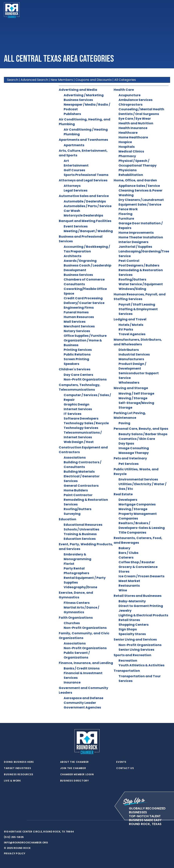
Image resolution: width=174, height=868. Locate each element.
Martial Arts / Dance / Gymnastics (81, 610)
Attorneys (72, 186)
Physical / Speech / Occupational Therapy (138, 163)
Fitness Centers (77, 603)
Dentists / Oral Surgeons (139, 114)
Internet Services (78, 409)
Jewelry (125, 611)
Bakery (124, 548)
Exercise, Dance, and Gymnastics (76, 595)
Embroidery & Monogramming (77, 557)
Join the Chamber (73, 768)
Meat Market (129, 581)
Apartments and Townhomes (83, 140)
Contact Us (125, 768)
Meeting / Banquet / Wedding (88, 231)
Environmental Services (138, 479)
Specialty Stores (132, 634)
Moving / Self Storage (136, 393)
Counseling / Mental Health (141, 109)
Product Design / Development (132, 366)
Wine (123, 590)
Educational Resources (83, 525)
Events (121, 762)
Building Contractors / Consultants (82, 465)
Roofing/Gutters (77, 509)
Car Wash (72, 211)
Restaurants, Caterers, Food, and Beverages (138, 540)
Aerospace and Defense (83, 698)
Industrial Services (134, 354)
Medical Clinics (131, 151)
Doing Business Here (19, 762)
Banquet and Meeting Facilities (85, 221)
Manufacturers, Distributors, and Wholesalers (138, 342)
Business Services (78, 100)
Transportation (127, 671)
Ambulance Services (135, 100)
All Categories (125, 80)
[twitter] (6, 820)
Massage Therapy (134, 453)
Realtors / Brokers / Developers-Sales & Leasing (142, 525)
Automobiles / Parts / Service (88, 206)
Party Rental (74, 568)
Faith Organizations (76, 618)
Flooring (126, 214)
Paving (124, 423)
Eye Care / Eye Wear (135, 119)
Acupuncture (130, 95)
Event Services (76, 226)
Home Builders (76, 490)
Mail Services (75, 322)
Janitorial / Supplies (135, 247)
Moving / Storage (133, 398)
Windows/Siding (132, 289)
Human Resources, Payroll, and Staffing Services (140, 297)
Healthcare (128, 133)
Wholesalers (129, 383)
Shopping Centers (134, 625)
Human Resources (79, 317)
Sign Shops (128, 629)
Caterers (126, 557)
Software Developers (81, 418)
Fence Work (128, 209)
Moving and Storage (131, 388)
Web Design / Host (79, 442)
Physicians (128, 170)
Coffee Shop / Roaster (137, 562)
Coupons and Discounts (94, 80)
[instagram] (22, 820)
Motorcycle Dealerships (83, 215)
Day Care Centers (78, 375)
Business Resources (19, 774)
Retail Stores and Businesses (138, 596)
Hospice (125, 142)
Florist (69, 564)
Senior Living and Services (135, 639)
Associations (75, 458)
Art (66, 161)
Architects (72, 256)
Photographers (76, 573)
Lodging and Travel (130, 319)
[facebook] (14, 820)
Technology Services (81, 428)
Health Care (124, 90)
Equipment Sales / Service (140, 205)
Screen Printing (76, 359)
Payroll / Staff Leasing (137, 304)
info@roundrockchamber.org (26, 843)
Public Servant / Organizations (77, 655)
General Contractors (81, 486)
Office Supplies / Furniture (85, 336)
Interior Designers (133, 242)
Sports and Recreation (132, 655)
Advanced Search (34, 80)
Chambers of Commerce (84, 279)
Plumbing (72, 134)
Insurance (72, 682)
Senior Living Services (136, 650)
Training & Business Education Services (80, 536)
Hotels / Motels (131, 325)
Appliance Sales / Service (139, 186)
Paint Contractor (78, 495)
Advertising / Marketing (84, 95)
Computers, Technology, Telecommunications (80, 387)
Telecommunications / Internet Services (83, 435)
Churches (72, 623)
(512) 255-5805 (14, 837)
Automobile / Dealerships (85, 201)
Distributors (129, 350)
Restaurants (129, 586)
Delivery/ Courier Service (84, 303)
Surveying (72, 514)
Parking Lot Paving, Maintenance (130, 415)
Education (68, 519)
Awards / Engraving (80, 261)
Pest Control (129, 261)
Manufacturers (131, 359)
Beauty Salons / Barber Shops (143, 434)
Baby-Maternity (132, 601)
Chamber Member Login (77, 774)
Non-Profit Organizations (85, 379)
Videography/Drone (80, 587)
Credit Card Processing (83, 298)
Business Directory (75, 781)
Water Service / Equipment (141, 284)
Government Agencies (82, 707)
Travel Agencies (132, 334)
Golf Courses (74, 170)
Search (13, 80)
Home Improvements (136, 233)
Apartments (74, 145)
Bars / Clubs (128, 553)
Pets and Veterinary (130, 458)
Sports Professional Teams (86, 175)
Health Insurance (133, 128)
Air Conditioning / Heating (86, 130)
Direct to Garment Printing (141, 606)
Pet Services (129, 464)
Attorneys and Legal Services (83, 180)
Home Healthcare (133, 137)
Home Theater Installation (141, 237)
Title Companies (132, 532)
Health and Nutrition (136, 123)
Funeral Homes (76, 312)
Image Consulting (134, 448)
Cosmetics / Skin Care (137, 439)
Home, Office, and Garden (135, 180)
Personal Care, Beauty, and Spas (141, 429)
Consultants (74, 284)
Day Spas (126, 443)
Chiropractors (130, 105)
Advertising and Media (78, 90)
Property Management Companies (138, 516)
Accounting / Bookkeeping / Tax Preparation (87, 249)
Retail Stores (129, 620)
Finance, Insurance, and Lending (86, 663)
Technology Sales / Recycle (86, 423)
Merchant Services (79, 326)
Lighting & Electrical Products (143, 615)
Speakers (71, 364)
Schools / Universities (81, 529)
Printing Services (78, 350)
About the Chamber (74, 762)
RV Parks (126, 329)
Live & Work (12, 781)
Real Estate (123, 494)
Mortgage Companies (137, 504)
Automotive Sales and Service (84, 196)
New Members (62, 80)
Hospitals (127, 147)
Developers (128, 500)
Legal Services (76, 190)
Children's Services (75, 369)
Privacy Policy (15, 853)
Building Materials (79, 472)
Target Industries (17, 768)
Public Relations (77, 354)
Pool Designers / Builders (139, 265)
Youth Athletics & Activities (141, 665)
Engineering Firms (79, 308)
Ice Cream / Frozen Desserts (141, 576)
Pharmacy (127, 156)
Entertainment (76, 165)
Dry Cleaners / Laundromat (141, 200)
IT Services (72, 414)
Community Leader (80, 703)
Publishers (72, 114)
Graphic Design (77, 404)
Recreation (128, 661)
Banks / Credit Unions (82, 668)
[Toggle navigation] (167, 10)
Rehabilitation (131, 175)
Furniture (126, 219)
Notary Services (77, 331)
